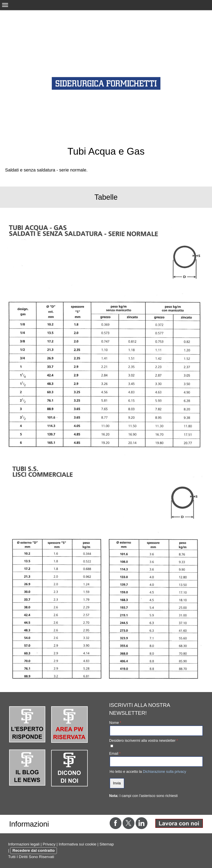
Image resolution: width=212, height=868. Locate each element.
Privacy (49, 844)
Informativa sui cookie (78, 844)
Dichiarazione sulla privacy (165, 772)
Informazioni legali (24, 844)
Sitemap (107, 844)
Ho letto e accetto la (148, 772)
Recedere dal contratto (34, 850)
